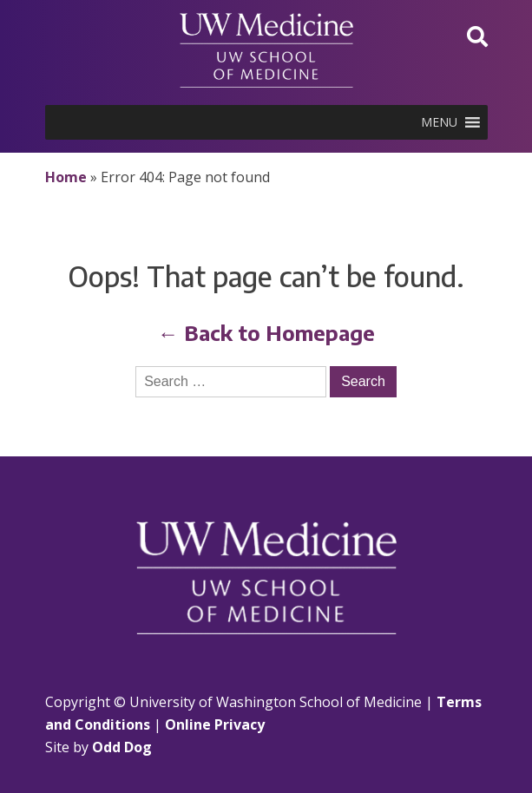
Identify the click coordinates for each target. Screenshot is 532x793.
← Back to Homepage (266, 332)
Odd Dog (122, 747)
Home (66, 177)
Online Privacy (215, 724)
